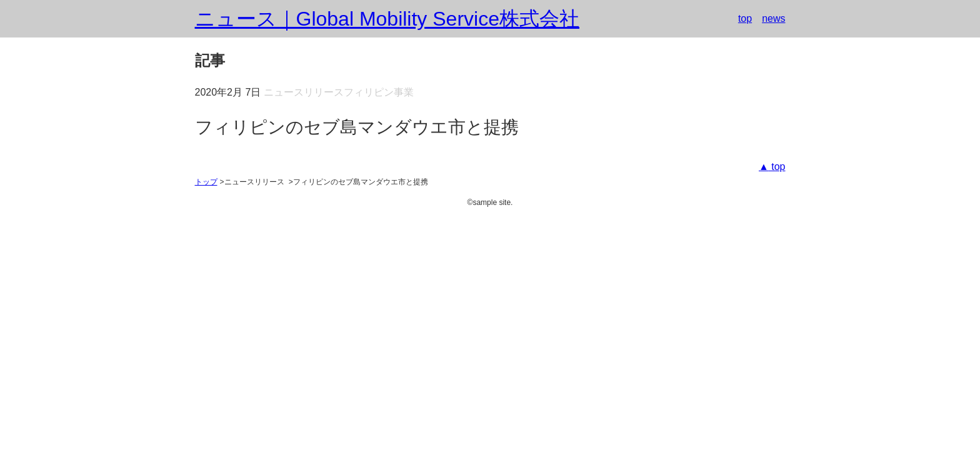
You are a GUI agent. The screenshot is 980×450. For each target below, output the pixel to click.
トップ (206, 182)
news (773, 18)
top (745, 18)
